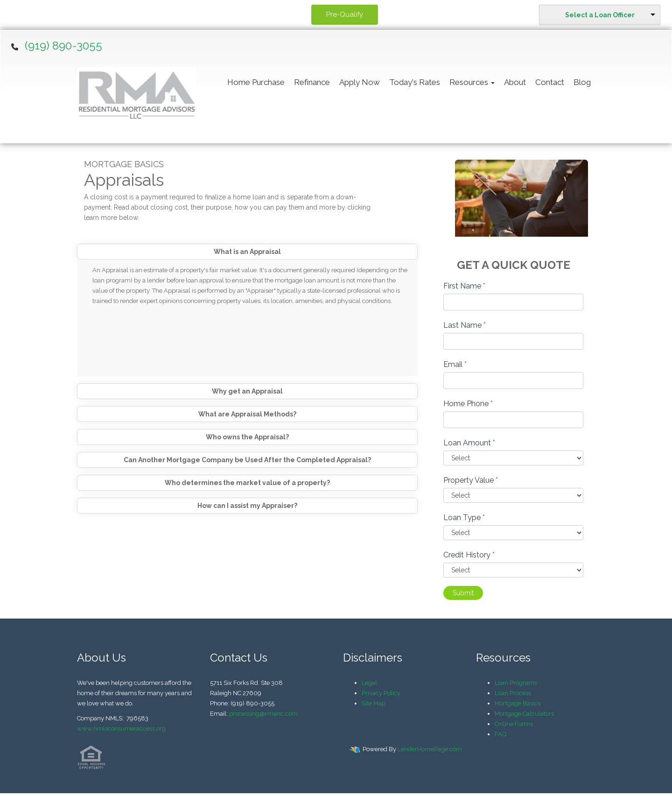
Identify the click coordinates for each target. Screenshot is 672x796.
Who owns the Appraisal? (247, 437)
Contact (550, 82)
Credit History (469, 555)
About (515, 82)
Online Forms (514, 724)
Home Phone (468, 404)
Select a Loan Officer (600, 15)
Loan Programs (516, 683)
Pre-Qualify (345, 14)
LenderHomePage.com (430, 749)
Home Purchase (256, 82)
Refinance (312, 82)
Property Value (471, 480)
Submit (463, 593)
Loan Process (513, 693)
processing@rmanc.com (263, 714)
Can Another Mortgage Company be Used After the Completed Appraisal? (247, 460)
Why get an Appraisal (247, 391)
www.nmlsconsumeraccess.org (121, 729)
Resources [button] (472, 82)
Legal (369, 683)
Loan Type (464, 518)
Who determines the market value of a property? (247, 483)
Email (455, 364)
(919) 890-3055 (63, 46)
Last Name (465, 325)
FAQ (500, 734)
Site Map (374, 703)
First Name (464, 286)
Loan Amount (469, 443)
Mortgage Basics (518, 703)
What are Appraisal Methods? (247, 414)
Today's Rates (415, 82)
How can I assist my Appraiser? (247, 506)
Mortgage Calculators (524, 714)
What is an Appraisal (247, 252)
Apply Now (360, 82)
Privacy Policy (381, 693)
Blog (582, 82)
